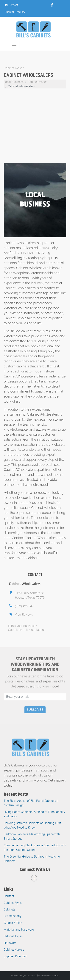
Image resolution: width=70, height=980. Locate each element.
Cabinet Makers (14, 949)
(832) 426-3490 (25, 606)
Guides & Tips (13, 923)
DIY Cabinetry (13, 916)
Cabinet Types (13, 936)
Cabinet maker (14, 68)
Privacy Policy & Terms (48, 976)
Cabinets (10, 909)
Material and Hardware (19, 929)
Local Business (14, 82)
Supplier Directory (15, 12)
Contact (11, 5)
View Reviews (24, 614)
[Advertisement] (35, 126)
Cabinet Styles (13, 903)
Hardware (10, 943)
